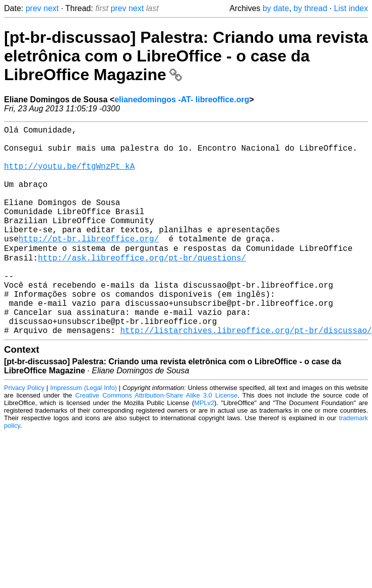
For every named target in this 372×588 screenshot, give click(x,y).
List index (351, 8)
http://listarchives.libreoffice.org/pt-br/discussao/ (246, 375)
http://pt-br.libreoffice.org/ (89, 265)
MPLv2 (204, 448)
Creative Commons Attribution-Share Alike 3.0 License (156, 441)
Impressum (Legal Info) (83, 433)
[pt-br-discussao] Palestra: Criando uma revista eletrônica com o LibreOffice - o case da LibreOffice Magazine (186, 56)
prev (34, 8)
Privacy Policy (24, 433)
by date (276, 8)
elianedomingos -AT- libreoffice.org (182, 100)
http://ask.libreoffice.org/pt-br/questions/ (142, 287)
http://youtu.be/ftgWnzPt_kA (69, 176)
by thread (310, 8)
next (51, 8)
